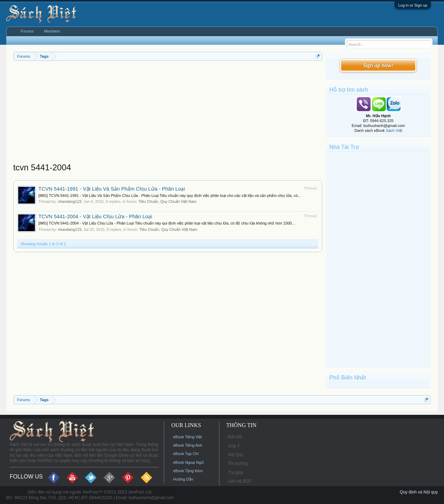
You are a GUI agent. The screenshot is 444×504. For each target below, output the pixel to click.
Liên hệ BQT (240, 481)
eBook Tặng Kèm (188, 471)
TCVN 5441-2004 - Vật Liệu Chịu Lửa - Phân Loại (95, 216)
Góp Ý (234, 446)
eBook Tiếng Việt (188, 437)
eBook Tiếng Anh (188, 445)
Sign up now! (378, 65)
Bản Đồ (235, 437)
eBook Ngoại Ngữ (188, 462)
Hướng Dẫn (183, 479)
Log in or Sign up (413, 5)
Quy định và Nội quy (419, 492)
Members (52, 31)
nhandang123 (69, 201)
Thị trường (238, 463)
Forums (27, 31)
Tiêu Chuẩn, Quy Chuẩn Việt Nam (168, 201)
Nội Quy (236, 455)
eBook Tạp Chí (186, 454)
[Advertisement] (168, 113)
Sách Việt (394, 130)
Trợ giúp (236, 473)
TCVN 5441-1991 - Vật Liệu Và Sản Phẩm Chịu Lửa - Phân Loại (112, 189)
